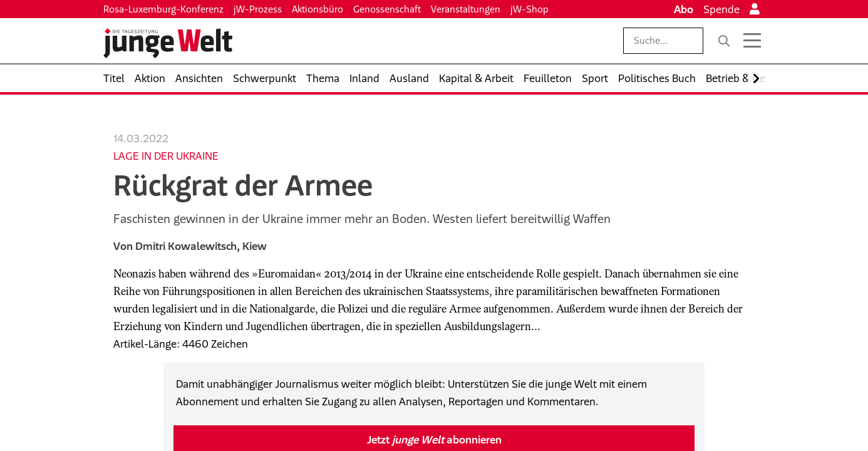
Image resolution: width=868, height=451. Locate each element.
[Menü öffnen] (752, 41)
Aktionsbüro (318, 9)
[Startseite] (168, 43)
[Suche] (724, 41)
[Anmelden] (755, 9)
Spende (721, 9)
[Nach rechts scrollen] (756, 79)
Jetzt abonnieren (434, 440)
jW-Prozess (258, 9)
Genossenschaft (387, 9)
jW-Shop (530, 9)
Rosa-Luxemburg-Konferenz (163, 9)
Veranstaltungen (466, 9)
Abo (684, 9)
